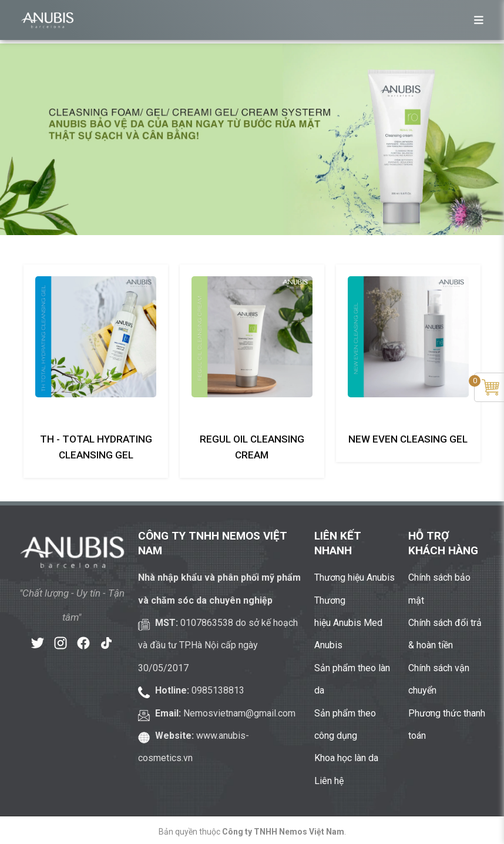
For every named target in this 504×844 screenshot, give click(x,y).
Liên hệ (329, 781)
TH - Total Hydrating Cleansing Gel (96, 447)
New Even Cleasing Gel (408, 439)
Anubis (328, 645)
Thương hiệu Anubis (355, 577)
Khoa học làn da (346, 758)
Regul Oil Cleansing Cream (252, 447)
